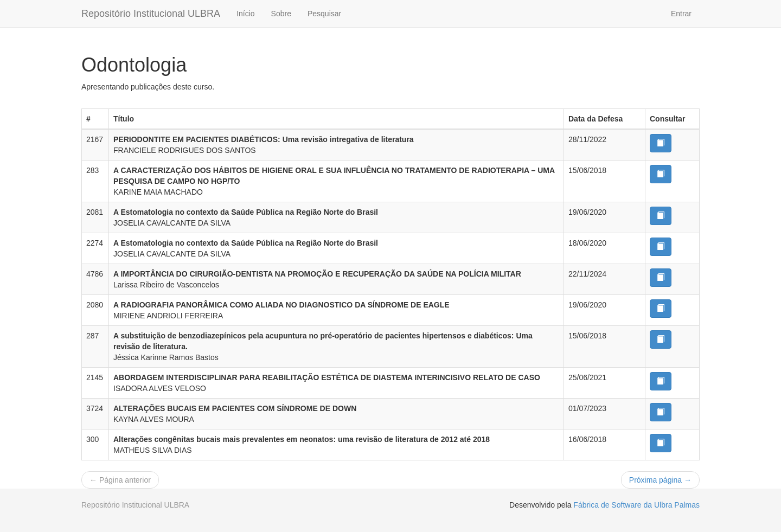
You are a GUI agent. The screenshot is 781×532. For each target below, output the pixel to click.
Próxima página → (660, 480)
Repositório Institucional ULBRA (151, 14)
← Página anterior (120, 480)
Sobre (281, 14)
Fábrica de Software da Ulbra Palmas (636, 505)
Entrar (681, 14)
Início (245, 14)
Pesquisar (324, 14)
